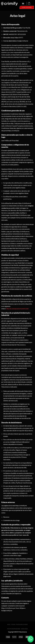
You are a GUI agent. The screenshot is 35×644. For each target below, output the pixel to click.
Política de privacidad (14, 629)
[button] (23, 3)
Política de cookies (22, 624)
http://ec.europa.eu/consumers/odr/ (17, 309)
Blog (9, 624)
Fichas (13, 624)
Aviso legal (24, 629)
